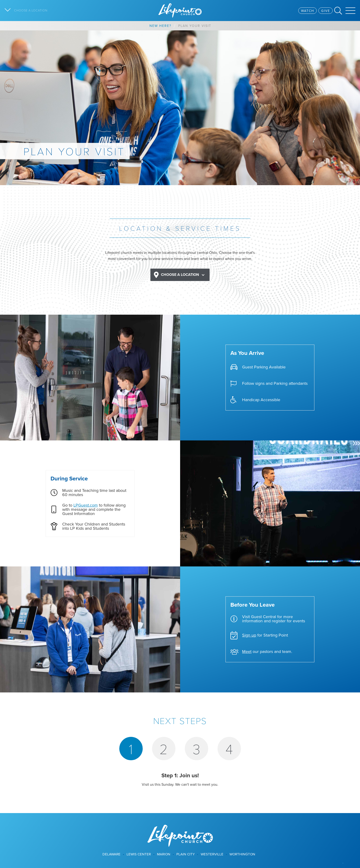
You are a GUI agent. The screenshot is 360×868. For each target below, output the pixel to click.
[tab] (131, 749)
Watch (308, 11)
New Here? (160, 26)
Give (326, 11)
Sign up (249, 635)
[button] (180, 275)
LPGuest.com (86, 505)
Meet (247, 651)
